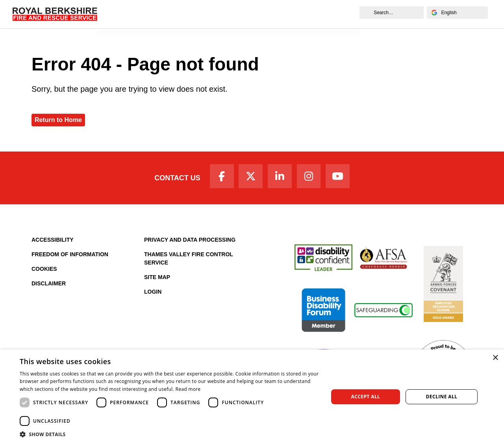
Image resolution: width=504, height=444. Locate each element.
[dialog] (252, 397)
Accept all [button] (366, 397)
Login (153, 293)
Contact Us (174, 178)
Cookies (44, 270)
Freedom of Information (70, 255)
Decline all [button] (442, 397)
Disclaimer (49, 285)
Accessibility (53, 241)
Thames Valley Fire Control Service (189, 260)
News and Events (126, 22)
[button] (170, 434)
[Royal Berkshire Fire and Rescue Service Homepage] (56, 14)
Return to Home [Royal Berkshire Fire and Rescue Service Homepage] (58, 120)
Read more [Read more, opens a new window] (188, 389)
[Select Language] (457, 13)
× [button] (495, 358)
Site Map (157, 278)
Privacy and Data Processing (190, 241)
